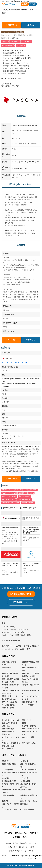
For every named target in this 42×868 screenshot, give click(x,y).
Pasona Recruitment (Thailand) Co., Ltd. (14, 363)
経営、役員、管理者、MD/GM (10, 669)
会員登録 (25, 4)
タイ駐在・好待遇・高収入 (10, 791)
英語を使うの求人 (24, 496)
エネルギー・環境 (28, 742)
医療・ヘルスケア (8, 737)
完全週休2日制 (25, 795)
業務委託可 (24, 809)
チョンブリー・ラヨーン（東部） (13, 638)
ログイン (33, 4)
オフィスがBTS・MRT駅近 (10, 779)
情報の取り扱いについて (28, 848)
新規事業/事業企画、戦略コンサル (31, 669)
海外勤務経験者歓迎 (9, 786)
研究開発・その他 (8, 713)
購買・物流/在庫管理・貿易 (31, 697)
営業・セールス (7, 673)
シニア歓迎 (6, 783)
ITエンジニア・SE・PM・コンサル (31, 686)
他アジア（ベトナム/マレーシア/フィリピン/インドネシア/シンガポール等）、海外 (20, 653)
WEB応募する (11, 25)
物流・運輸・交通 (8, 734)
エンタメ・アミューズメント (10, 744)
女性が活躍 (24, 783)
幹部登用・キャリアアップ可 (29, 779)
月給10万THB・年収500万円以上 (29, 791)
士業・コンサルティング (30, 734)
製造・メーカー (27, 725)
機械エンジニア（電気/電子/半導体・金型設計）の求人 (20, 490)
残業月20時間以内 (8, 801)
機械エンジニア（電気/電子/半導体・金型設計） (31, 680)
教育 (23, 740)
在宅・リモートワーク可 (29, 775)
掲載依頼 (21, 852)
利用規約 (16, 848)
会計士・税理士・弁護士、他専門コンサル (10, 703)
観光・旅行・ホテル (29, 748)
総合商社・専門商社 (29, 731)
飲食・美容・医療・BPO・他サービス (9, 752)
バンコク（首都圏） (9, 632)
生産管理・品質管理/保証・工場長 (10, 680)
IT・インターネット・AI (10, 725)
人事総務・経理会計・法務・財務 (10, 691)
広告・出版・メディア (30, 737)
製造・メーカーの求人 (9, 496)
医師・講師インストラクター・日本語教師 (30, 709)
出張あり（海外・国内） (29, 806)
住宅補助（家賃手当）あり (29, 802)
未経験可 (5, 806)
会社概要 (9, 848)
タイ (3, 628)
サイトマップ (29, 856)
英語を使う (6, 766)
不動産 (24, 728)
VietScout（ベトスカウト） (21, 861)
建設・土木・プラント (10, 728)
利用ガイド (34, 838)
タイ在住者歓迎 (7, 775)
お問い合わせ (13, 852)
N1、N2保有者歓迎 (27, 815)
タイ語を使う (25, 766)
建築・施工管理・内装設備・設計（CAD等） (10, 686)
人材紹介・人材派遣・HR (11, 748)
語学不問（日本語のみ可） (28, 771)
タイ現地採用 (25, 786)
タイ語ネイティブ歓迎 (10, 815)
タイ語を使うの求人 (8, 500)
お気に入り (31, 25)
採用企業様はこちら (21, 607)
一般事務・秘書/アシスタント (31, 691)
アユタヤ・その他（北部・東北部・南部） (17, 640)
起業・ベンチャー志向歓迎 (10, 811)
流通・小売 (6, 740)
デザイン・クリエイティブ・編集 (30, 703)
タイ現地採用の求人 (28, 503)
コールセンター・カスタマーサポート (10, 697)
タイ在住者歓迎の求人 (24, 500)
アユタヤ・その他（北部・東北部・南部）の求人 (18, 493)
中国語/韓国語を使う (9, 769)
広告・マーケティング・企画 (30, 674)
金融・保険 (6, 731)
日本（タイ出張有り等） (12, 646)
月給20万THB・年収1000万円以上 (11, 796)
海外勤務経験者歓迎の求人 (11, 503)
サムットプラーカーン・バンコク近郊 (15, 635)
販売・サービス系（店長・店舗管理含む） (10, 709)
